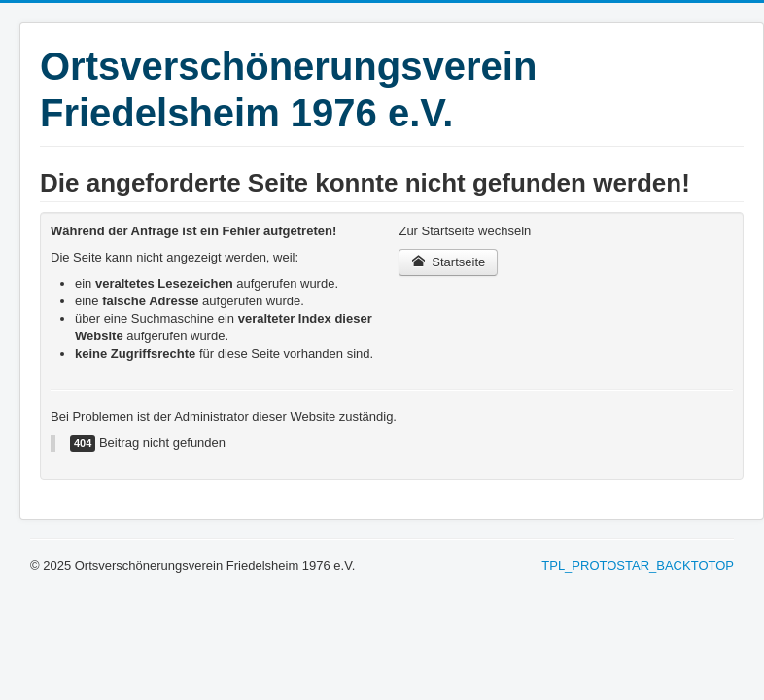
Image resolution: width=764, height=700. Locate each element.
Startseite (448, 262)
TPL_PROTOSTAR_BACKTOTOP (638, 565)
